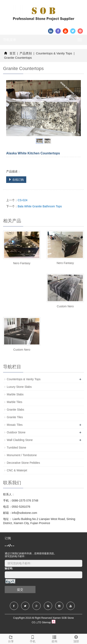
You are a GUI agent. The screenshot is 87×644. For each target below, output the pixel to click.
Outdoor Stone (16, 432)
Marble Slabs (15, 394)
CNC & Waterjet (17, 470)
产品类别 (26, 53)
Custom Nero (65, 306)
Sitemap (46, 622)
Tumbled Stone (16, 448)
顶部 (76, 638)
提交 (20, 589)
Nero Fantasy (22, 263)
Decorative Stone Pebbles (23, 463)
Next (76, 108)
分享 (11, 638)
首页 (13, 53)
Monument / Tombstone (22, 455)
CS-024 (22, 200)
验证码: (9, 568)
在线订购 (16, 180)
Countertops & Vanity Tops (54, 53)
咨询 (54, 638)
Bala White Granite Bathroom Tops (40, 206)
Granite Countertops (18, 58)
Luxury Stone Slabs (19, 387)
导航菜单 (10, 40)
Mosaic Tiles (15, 425)
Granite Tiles (15, 417)
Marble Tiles (14, 402)
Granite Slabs (15, 410)
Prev (11, 108)
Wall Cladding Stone (20, 440)
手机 (33, 638)
